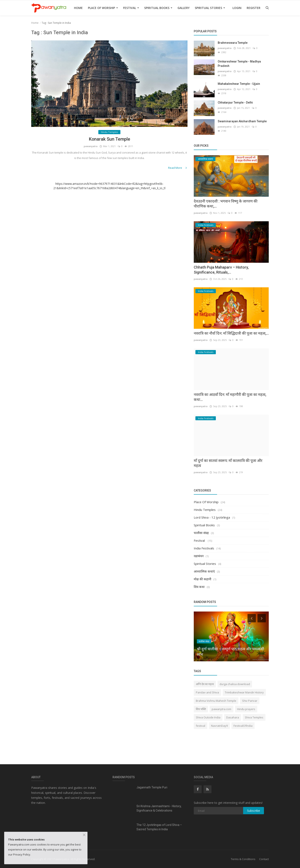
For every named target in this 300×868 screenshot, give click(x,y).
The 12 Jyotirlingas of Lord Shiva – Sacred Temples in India (159, 827)
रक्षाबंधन (199, 556)
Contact (264, 859)
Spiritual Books (158, 8)
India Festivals (204, 548)
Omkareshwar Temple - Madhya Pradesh (239, 64)
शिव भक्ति (201, 709)
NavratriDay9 (219, 726)
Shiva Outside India (208, 717)
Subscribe (254, 811)
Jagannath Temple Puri (152, 787)
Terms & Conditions (243, 859)
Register (254, 8)
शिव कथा (199, 587)
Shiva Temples (254, 717)
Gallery (184, 8)
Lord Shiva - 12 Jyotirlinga (212, 517)
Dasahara (233, 717)
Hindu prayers (246, 709)
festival (201, 726)
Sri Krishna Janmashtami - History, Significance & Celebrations (159, 808)
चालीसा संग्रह (201, 533)
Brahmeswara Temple (233, 43)
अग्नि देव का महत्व (205, 684)
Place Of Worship (103, 8)
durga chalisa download (235, 684)
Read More (178, 168)
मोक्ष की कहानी (202, 579)
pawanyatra (91, 146)
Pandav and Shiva (207, 692)
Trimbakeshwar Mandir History (244, 692)
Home (78, 8)
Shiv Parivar (250, 701)
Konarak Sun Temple (109, 139)
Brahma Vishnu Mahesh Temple (216, 701)
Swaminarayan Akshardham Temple (242, 121)
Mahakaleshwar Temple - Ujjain (239, 84)
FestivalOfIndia (243, 726)
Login (237, 8)
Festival (131, 8)
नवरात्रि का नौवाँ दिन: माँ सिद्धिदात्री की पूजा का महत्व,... (231, 333)
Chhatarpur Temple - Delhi (235, 103)
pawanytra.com (221, 709)
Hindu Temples (205, 510)
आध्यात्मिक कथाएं (204, 571)
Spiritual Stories (210, 8)
